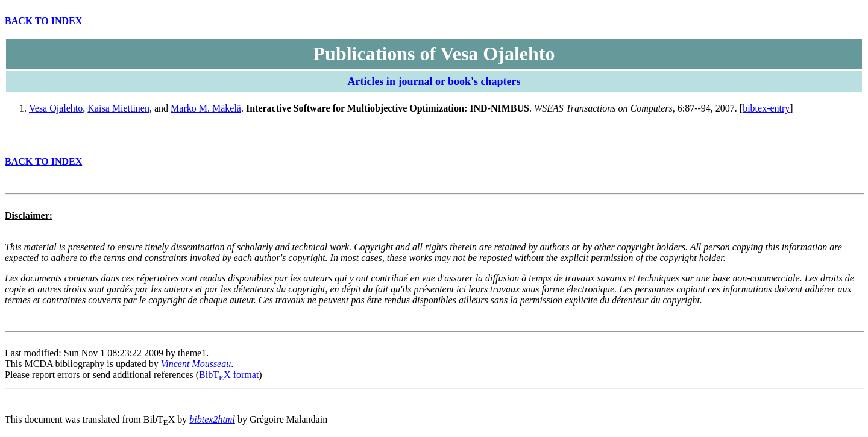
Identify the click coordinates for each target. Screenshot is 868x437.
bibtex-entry (766, 108)
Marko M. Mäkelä (206, 108)
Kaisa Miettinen (118, 108)
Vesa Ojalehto (56, 108)
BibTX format (229, 375)
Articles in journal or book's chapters (434, 81)
